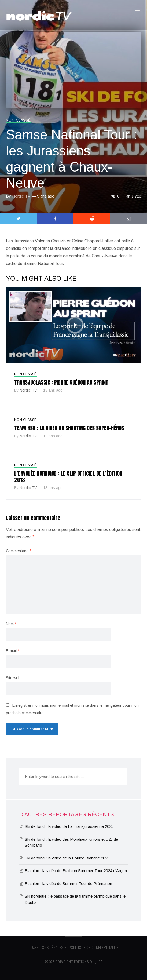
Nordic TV (21, 196)
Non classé (18, 120)
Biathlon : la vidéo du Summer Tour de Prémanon (68, 884)
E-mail (13, 651)
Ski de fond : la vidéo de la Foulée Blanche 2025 (67, 858)
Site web (13, 678)
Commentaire (19, 551)
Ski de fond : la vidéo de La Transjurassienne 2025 (69, 826)
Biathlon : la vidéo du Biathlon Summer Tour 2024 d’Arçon (76, 871)
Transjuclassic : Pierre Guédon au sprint (61, 382)
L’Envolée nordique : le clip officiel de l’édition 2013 (68, 477)
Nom (11, 624)
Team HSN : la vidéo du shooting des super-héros (69, 428)
